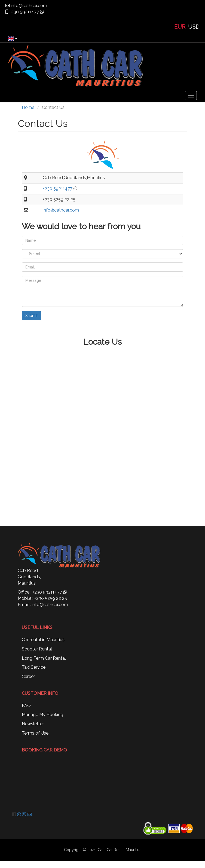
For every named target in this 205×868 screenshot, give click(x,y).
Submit (31, 316)
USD (194, 27)
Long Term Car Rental (44, 658)
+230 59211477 (24, 12)
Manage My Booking (42, 715)
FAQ (26, 706)
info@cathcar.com (28, 6)
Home (28, 107)
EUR (180, 27)
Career (28, 676)
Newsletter (33, 724)
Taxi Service (34, 667)
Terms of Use (35, 733)
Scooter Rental (37, 649)
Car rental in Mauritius (43, 640)
